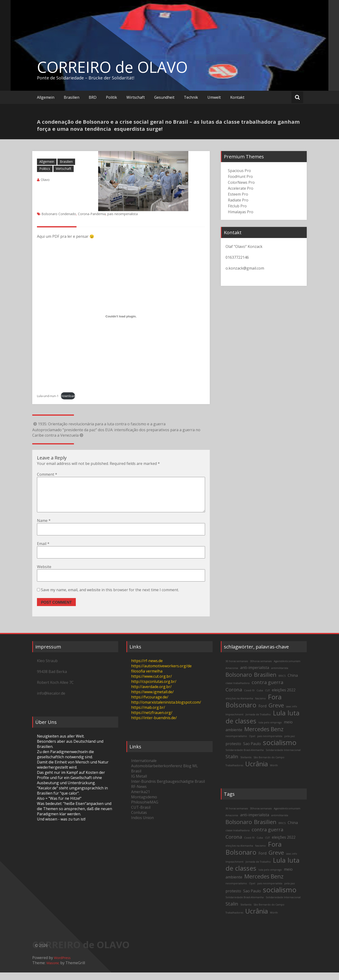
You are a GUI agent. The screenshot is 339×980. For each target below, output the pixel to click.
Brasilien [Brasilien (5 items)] (265, 682)
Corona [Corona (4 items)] (234, 697)
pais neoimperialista (123, 214)
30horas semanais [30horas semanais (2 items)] (261, 669)
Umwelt (214, 97)
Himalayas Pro (241, 212)
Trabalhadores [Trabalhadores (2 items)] (234, 773)
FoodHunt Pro (240, 176)
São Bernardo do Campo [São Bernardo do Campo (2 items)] (269, 765)
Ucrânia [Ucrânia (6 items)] (257, 771)
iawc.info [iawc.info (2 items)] (292, 714)
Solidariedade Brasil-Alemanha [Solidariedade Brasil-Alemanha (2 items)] (245, 758)
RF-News (139, 794)
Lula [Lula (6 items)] (279, 720)
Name (44, 528)
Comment (47, 474)
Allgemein (46, 97)
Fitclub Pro (237, 206)
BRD (93, 97)
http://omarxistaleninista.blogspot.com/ (166, 710)
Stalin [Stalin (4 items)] (232, 764)
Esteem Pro (238, 194)
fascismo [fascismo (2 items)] (260, 706)
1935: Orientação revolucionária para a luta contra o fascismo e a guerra (99, 424)
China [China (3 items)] (293, 683)
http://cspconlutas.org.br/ (154, 689)
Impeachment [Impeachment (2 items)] (234, 722)
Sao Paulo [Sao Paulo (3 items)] (252, 751)
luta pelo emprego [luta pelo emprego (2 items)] (270, 730)
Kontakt (237, 97)
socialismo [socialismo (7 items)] (280, 750)
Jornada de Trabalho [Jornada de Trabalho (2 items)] (258, 722)
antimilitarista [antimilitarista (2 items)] (280, 676)
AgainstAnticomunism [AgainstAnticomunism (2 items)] (287, 669)
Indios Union (142, 825)
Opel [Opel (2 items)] (252, 744)
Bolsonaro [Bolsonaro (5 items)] (239, 682)
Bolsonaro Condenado (59, 214)
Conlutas (139, 820)
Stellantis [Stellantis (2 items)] (246, 765)
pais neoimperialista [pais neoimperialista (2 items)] (270, 744)
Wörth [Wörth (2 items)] (274, 773)
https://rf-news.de (147, 668)
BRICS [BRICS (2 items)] (282, 683)
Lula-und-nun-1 (48, 396)
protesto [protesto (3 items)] (233, 751)
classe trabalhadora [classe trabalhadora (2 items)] (238, 691)
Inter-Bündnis (143, 789)
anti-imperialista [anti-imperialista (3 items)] (255, 675)
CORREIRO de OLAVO (112, 67)
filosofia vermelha (147, 679)
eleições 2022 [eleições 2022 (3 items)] (284, 697)
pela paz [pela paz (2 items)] (290, 744)
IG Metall (139, 784)
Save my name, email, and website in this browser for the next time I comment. (110, 597)
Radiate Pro (238, 200)
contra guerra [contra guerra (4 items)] (267, 690)
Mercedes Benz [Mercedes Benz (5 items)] (264, 736)
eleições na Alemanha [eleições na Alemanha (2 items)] (239, 706)
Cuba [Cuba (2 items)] (260, 698)
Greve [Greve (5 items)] (276, 713)
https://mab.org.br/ (148, 715)
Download (68, 396)
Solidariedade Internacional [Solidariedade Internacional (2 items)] (283, 758)
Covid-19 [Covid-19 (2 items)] (249, 698)
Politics (45, 169)
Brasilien (72, 97)
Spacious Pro (239, 171)
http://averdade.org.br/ (151, 694)
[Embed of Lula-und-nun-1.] (121, 316)
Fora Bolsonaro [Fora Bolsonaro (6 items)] (254, 708)
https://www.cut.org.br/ (151, 684)
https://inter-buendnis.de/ (154, 725)
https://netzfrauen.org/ (152, 720)
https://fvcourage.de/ (150, 705)
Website (44, 574)
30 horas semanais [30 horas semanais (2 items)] (237, 669)
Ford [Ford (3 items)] (262, 713)
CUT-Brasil (141, 815)
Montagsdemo (144, 804)
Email (43, 551)
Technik (191, 97)
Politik (111, 97)
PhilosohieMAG (145, 810)
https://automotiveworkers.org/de (161, 673)
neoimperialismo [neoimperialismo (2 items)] (236, 744)
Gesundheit (164, 97)
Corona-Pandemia (92, 214)
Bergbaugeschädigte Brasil (181, 789)
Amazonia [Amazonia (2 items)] (232, 676)
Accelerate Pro (241, 188)
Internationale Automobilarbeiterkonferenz (157, 771)
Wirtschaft (136, 97)
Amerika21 (141, 799)
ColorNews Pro (241, 182)
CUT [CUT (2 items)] (267, 698)
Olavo (45, 180)
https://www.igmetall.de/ (152, 699)
